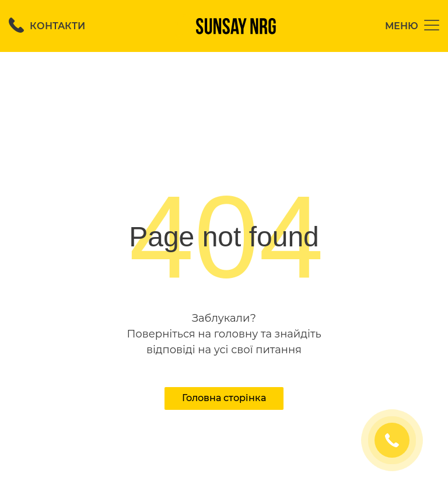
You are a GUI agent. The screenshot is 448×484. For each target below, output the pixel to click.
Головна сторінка (224, 398)
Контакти (47, 26)
